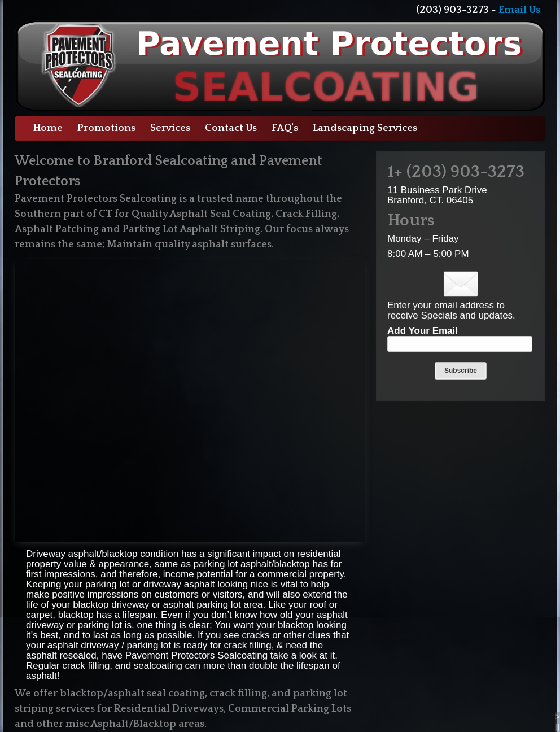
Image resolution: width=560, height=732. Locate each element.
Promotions (106, 128)
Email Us (519, 10)
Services (170, 128)
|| (558, 727)
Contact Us (231, 128)
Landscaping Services (365, 128)
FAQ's (285, 128)
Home (48, 128)
